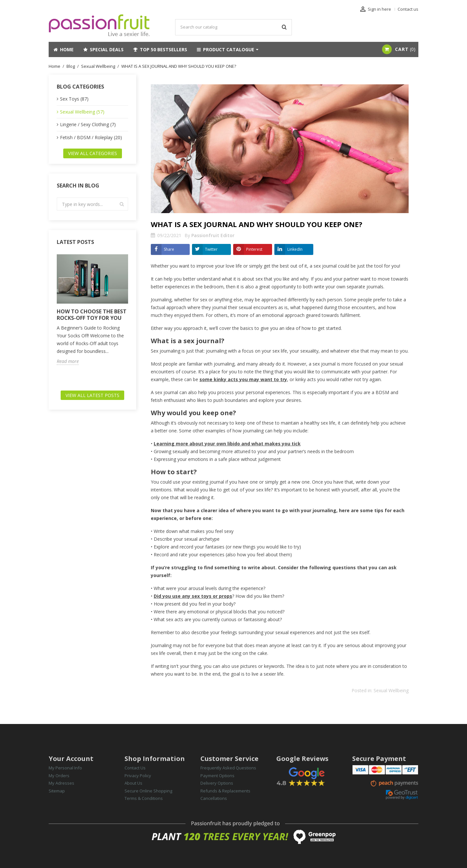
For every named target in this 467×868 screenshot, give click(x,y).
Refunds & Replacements (225, 791)
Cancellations (214, 798)
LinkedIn (295, 249)
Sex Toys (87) (74, 99)
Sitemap (57, 791)
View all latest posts (92, 395)
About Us (133, 783)
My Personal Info (65, 768)
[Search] (233, 27)
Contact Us (135, 768)
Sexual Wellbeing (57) (82, 112)
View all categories (93, 153)
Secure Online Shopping (148, 791)
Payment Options (217, 776)
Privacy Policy (138, 776)
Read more (68, 361)
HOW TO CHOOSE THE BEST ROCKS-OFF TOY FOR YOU (92, 315)
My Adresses (61, 783)
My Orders (59, 776)
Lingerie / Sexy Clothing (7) (88, 124)
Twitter (211, 249)
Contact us (408, 9)
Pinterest (254, 249)
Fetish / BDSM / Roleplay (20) (91, 137)
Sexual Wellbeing (391, 690)
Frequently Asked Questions (228, 768)
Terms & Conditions (144, 798)
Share (169, 249)
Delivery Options (217, 783)
